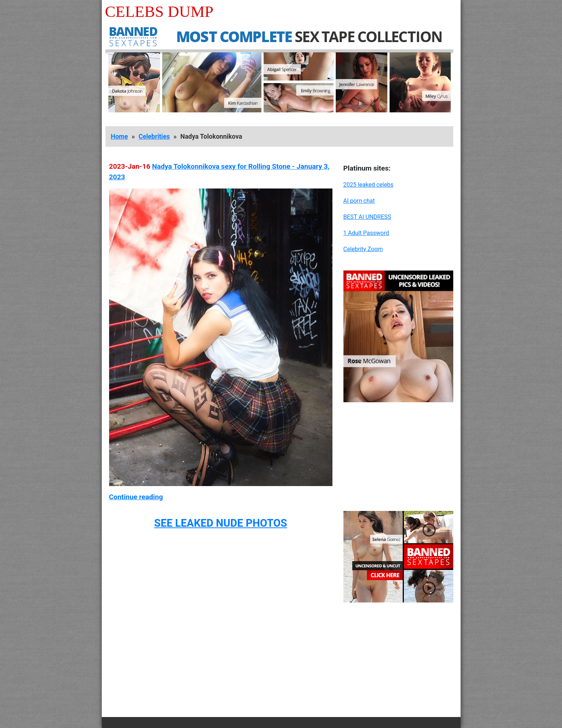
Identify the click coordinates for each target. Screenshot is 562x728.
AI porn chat (359, 201)
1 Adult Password (366, 233)
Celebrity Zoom (363, 249)
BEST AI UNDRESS (367, 217)
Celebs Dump (159, 12)
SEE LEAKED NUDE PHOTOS (221, 523)
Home (120, 137)
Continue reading (136, 497)
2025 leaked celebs (369, 185)
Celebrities (154, 137)
